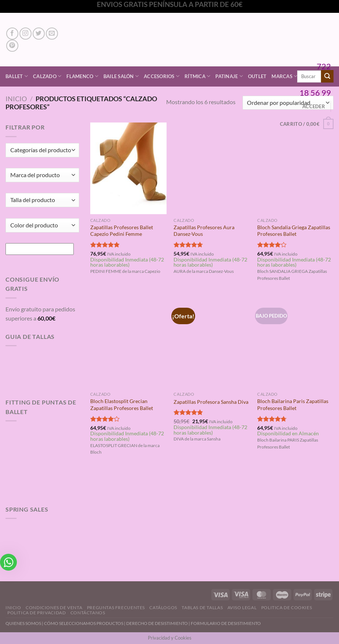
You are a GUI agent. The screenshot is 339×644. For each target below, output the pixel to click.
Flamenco (82, 76)
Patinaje (229, 76)
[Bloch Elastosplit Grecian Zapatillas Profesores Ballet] (128, 342)
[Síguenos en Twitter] (39, 34)
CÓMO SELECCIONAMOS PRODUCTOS (84, 623)
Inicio (16, 99)
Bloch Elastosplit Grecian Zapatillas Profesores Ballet (122, 405)
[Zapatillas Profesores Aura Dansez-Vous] (212, 168)
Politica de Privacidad (37, 613)
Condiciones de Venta (54, 608)
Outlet (257, 76)
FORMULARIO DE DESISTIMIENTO (226, 623)
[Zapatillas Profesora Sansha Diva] (212, 342)
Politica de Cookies (287, 608)
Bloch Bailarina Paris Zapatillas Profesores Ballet (293, 405)
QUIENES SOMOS (23, 623)
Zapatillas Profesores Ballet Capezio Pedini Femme (122, 231)
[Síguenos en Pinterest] (12, 46)
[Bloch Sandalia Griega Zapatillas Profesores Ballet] (295, 168)
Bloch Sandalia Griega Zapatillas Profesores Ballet (294, 231)
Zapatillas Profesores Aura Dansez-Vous (204, 231)
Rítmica (197, 76)
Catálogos (163, 608)
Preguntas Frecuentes (116, 608)
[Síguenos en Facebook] (12, 34)
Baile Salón (121, 76)
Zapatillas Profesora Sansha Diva (211, 402)
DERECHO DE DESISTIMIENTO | (158, 623)
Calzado (47, 76)
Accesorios (162, 76)
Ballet (17, 76)
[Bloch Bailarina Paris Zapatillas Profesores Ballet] (295, 342)
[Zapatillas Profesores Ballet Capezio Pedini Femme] (128, 168)
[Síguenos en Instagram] (25, 34)
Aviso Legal (242, 608)
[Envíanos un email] (52, 34)
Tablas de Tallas (202, 608)
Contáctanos (88, 613)
